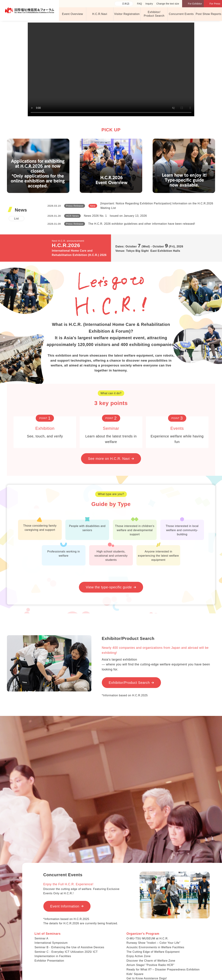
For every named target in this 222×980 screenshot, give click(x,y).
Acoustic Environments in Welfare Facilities (155, 947)
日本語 (126, 4)
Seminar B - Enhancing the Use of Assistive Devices (69, 947)
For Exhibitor (195, 4)
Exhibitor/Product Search (129, 683)
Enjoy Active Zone (138, 956)
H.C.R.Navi (100, 14)
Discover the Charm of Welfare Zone (151, 961)
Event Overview (72, 14)
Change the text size (168, 4)
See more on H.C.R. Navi (109, 459)
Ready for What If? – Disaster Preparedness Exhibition (163, 970)
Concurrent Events (181, 14)
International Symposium (51, 943)
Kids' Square (135, 974)
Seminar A (41, 938)
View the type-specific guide (109, 587)
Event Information (65, 906)
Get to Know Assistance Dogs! (147, 978)
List (16, 219)
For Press (215, 4)
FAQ (140, 4)
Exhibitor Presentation (49, 961)
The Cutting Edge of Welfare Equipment (153, 952)
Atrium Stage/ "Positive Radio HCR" (150, 965)
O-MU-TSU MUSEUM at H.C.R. (147, 938)
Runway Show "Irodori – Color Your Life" (153, 943)
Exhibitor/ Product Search (154, 14)
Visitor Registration (127, 14)
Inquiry (149, 4)
